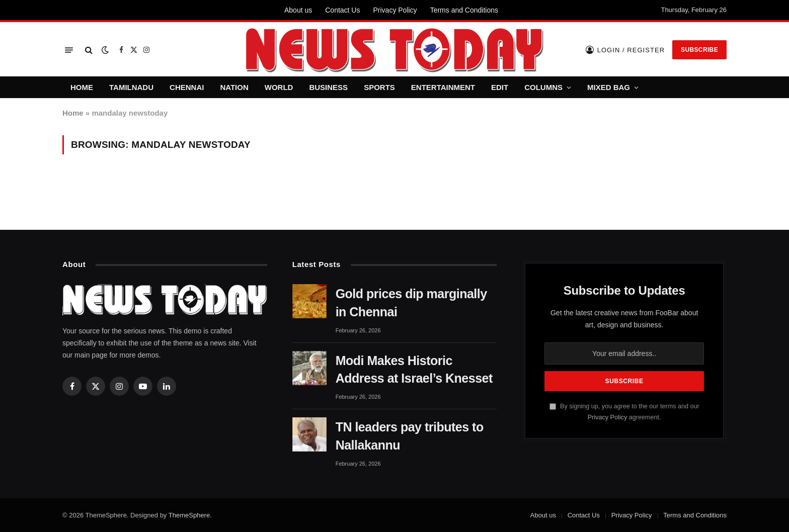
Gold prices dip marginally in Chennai (411, 303)
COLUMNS (543, 87)
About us (298, 10)
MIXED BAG (609, 87)
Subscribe (699, 50)
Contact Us (342, 10)
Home (73, 113)
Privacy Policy (395, 10)
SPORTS (379, 87)
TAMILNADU (131, 87)
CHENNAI (187, 87)
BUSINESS (328, 87)
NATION (234, 87)
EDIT (500, 87)
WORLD (279, 87)
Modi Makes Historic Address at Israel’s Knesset (414, 370)
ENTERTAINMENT (443, 87)
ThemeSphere (189, 515)
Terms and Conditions (464, 10)
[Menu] (69, 50)
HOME (82, 87)
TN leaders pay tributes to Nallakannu (410, 436)
